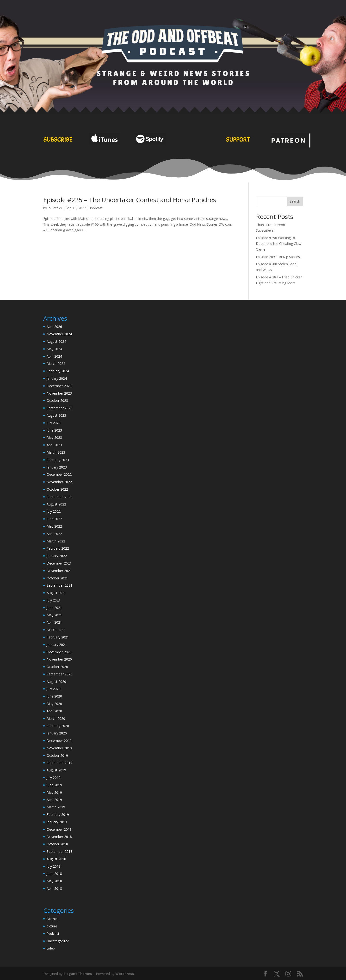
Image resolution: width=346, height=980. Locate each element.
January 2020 (57, 733)
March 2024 (56, 364)
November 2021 (59, 571)
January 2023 (57, 467)
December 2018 (59, 829)
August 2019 (56, 770)
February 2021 (58, 637)
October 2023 (57, 400)
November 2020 (59, 659)
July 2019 (54, 778)
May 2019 (54, 792)
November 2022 (59, 482)
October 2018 (57, 844)
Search (295, 201)
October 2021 (57, 578)
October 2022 (57, 489)
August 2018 (56, 859)
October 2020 (57, 667)
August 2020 (56, 682)
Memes (53, 919)
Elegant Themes (78, 974)
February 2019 (58, 815)
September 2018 (59, 851)
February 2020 (58, 726)
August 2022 (56, 504)
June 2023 (54, 430)
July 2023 (54, 423)
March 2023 (56, 452)
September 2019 (59, 763)
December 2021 (59, 563)
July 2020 (54, 689)
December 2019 (59, 741)
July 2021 (54, 600)
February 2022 (58, 548)
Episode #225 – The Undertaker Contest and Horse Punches (130, 200)
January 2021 (57, 645)
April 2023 (54, 445)
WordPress (125, 974)
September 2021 (59, 585)
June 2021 (54, 608)
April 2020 (54, 711)
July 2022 (54, 511)
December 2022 (59, 474)
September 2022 (59, 497)
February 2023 (58, 460)
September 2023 (59, 408)
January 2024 (57, 378)
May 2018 (54, 881)
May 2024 (54, 349)
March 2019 (56, 807)
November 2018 (59, 837)
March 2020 (56, 718)
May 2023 (54, 437)
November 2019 (59, 748)
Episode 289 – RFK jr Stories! (278, 257)
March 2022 (56, 541)
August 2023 (56, 415)
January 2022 (57, 556)
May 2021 (54, 615)
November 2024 (59, 334)
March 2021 (56, 630)
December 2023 (59, 386)
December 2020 (59, 652)
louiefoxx (55, 208)
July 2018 (54, 866)
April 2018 (54, 888)
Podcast (96, 208)
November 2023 (59, 393)
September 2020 (59, 674)
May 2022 (54, 526)
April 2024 (54, 356)
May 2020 (54, 704)
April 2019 (54, 800)
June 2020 (54, 696)
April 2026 (54, 327)
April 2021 (54, 622)
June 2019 (54, 785)
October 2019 (57, 755)
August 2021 (56, 593)
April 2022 (54, 534)
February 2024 (58, 371)
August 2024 (56, 341)
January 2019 (57, 822)
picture (52, 926)
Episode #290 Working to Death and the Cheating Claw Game (279, 243)
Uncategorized (58, 941)
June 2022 (54, 519)
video (51, 948)
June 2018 (54, 874)
